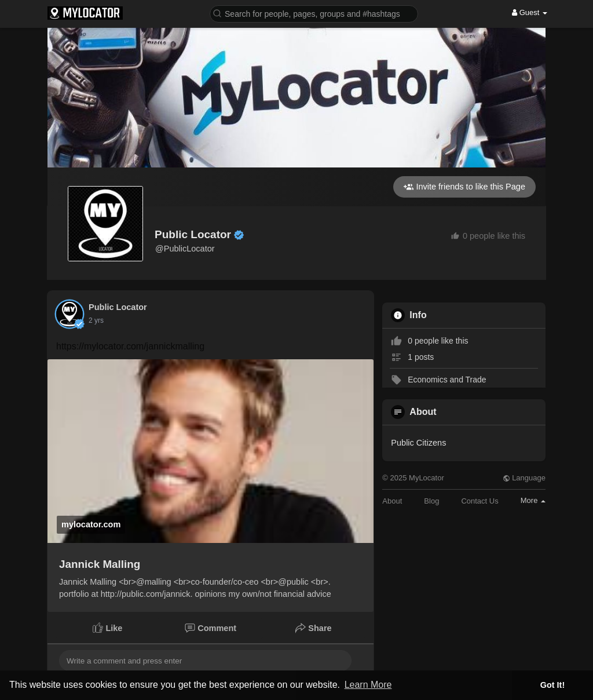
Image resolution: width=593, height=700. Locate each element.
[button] (314, 13)
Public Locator (193, 234)
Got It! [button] (552, 685)
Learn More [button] (368, 685)
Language (524, 478)
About (392, 501)
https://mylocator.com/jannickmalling (130, 346)
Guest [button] (530, 12)
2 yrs (96, 320)
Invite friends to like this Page (464, 187)
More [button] (533, 500)
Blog (431, 501)
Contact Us (479, 501)
